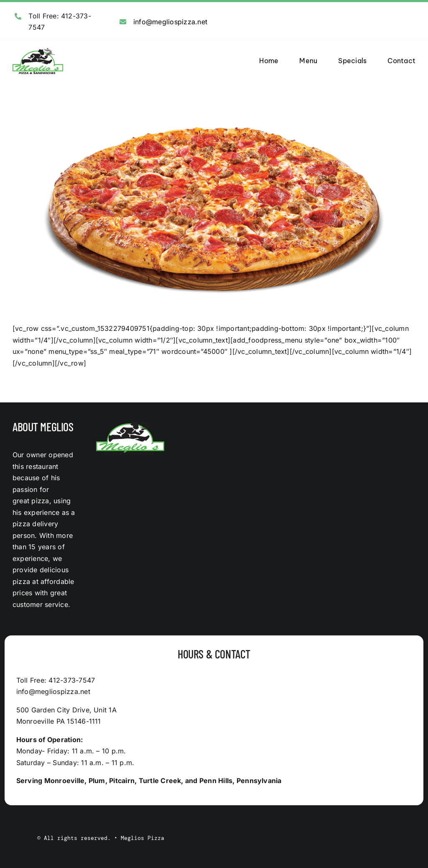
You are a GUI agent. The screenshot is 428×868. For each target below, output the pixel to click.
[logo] (38, 51)
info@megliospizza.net (170, 22)
